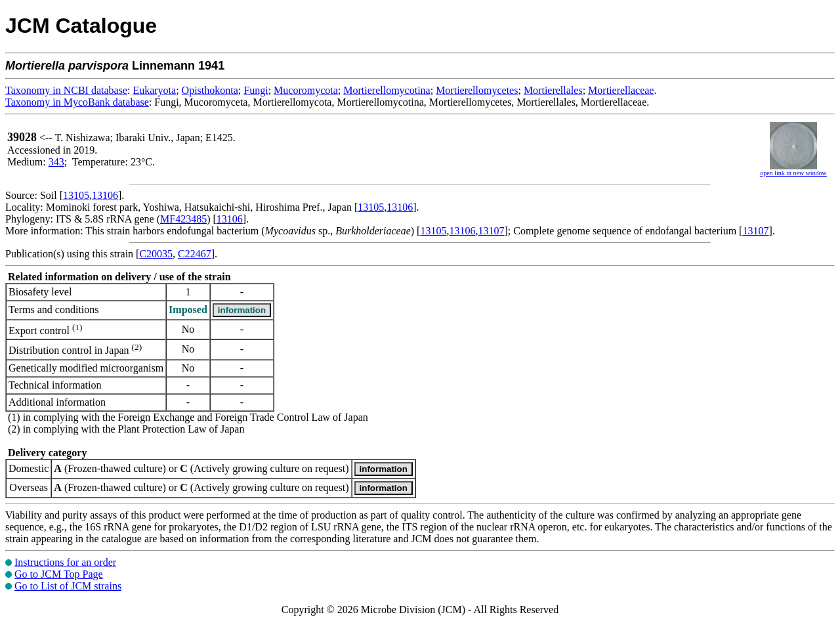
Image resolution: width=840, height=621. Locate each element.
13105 (76, 195)
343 (56, 162)
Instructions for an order (65, 562)
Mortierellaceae (621, 90)
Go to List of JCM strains (68, 586)
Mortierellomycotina (387, 90)
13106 (105, 195)
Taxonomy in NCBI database (66, 90)
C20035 (156, 254)
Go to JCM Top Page (59, 574)
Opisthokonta (210, 90)
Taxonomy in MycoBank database (77, 102)
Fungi (256, 90)
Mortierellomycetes (477, 90)
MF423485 (183, 219)
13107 (491, 231)
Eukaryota (154, 90)
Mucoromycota (306, 90)
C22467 (195, 254)
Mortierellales (553, 90)
